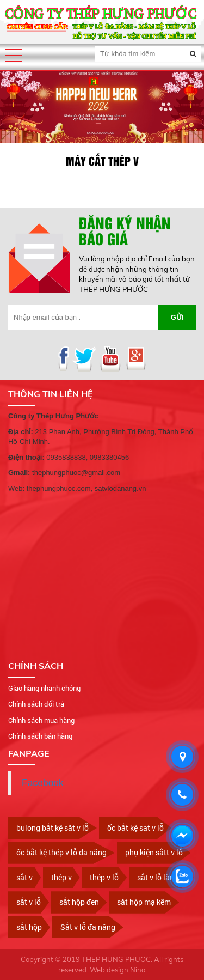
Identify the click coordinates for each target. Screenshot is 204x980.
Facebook (43, 783)
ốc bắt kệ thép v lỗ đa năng (61, 852)
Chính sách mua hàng (41, 720)
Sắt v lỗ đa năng (88, 927)
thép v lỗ (104, 877)
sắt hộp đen (79, 902)
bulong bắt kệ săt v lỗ (52, 828)
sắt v (24, 877)
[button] (14, 56)
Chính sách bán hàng (40, 736)
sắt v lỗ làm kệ (161, 877)
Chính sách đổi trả (36, 704)
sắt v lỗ (29, 902)
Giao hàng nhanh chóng (44, 688)
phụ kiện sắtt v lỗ (154, 852)
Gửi (177, 317)
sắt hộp (29, 927)
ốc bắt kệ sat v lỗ (135, 828)
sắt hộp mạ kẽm (144, 902)
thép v (61, 877)
